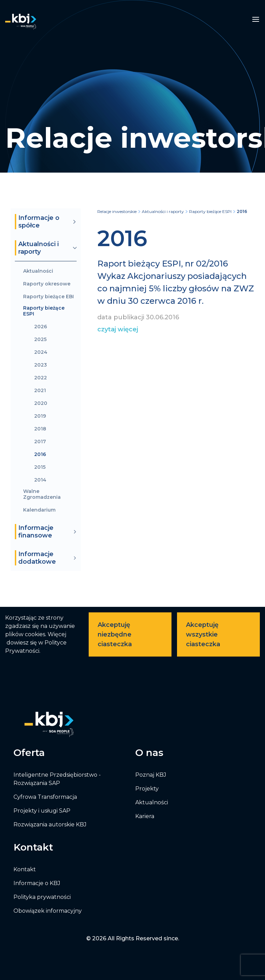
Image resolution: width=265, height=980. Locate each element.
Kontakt (25, 869)
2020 (41, 403)
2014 (40, 480)
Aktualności (38, 271)
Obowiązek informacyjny (48, 911)
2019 (40, 416)
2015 (40, 467)
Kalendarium (39, 510)
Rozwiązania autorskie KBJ (50, 824)
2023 (41, 365)
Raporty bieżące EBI (48, 297)
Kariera (145, 816)
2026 (41, 327)
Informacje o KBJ (37, 883)
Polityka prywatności (42, 897)
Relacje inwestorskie (117, 211)
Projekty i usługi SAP (42, 811)
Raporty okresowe (47, 284)
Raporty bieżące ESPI (44, 311)
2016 (40, 454)
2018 (40, 429)
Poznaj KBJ (151, 775)
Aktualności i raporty (163, 211)
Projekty (147, 789)
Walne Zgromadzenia (42, 494)
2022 (41, 378)
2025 (40, 339)
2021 (40, 391)
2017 (40, 442)
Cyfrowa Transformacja (45, 797)
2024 (41, 352)
